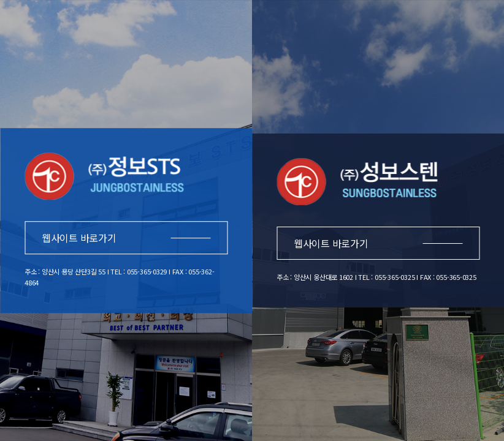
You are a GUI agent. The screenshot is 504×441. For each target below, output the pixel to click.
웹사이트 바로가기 (126, 238)
